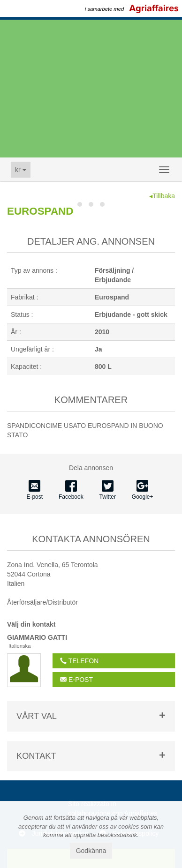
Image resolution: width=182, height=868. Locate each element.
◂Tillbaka (162, 196)
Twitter (108, 490)
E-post (34, 490)
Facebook (71, 490)
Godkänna (91, 851)
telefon (79, 661)
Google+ (143, 490)
